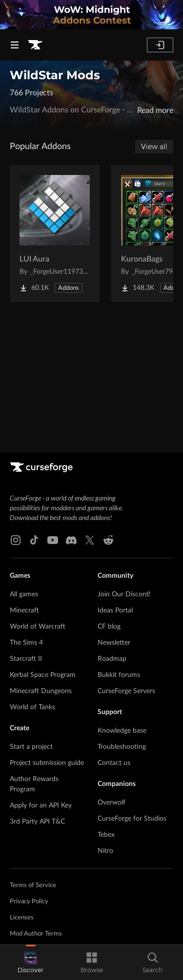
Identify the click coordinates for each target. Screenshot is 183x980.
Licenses (22, 918)
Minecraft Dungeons (41, 691)
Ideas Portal (115, 610)
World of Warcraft (38, 627)
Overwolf (112, 803)
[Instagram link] (16, 540)
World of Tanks (32, 707)
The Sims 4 (26, 643)
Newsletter (114, 643)
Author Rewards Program (34, 784)
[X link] (90, 540)
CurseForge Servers (126, 691)
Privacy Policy (29, 902)
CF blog (109, 627)
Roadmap (112, 659)
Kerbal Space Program (43, 675)
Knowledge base (122, 731)
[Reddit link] (108, 540)
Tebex (106, 835)
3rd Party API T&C (37, 822)
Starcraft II (26, 659)
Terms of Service (33, 885)
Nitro (105, 851)
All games (24, 594)
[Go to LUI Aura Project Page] (55, 234)
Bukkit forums (119, 675)
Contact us (114, 763)
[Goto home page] (35, 45)
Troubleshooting (122, 747)
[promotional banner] (91, 15)
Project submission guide (47, 763)
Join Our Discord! (124, 594)
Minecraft (24, 610)
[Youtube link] (53, 540)
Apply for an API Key (41, 806)
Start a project (31, 747)
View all (154, 147)
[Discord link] (71, 540)
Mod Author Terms (36, 934)
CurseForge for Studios (132, 819)
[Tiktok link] (34, 540)
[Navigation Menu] (15, 45)
